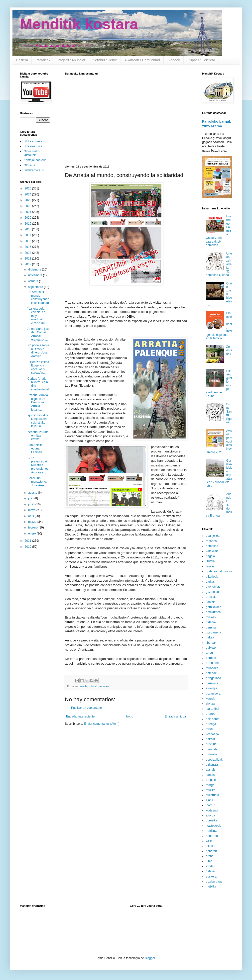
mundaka (212, 668)
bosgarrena (213, 632)
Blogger (150, 958)
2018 (28, 229)
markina (211, 831)
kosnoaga (212, 734)
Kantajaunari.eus (35, 160)
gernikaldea (214, 607)
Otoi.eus (29, 165)
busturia (211, 744)
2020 (28, 218)
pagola (210, 556)
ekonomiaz (213, 587)
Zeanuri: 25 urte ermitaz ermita (38, 436)
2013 (28, 259)
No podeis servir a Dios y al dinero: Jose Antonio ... (38, 351)
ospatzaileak (214, 760)
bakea (210, 637)
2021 (28, 212)
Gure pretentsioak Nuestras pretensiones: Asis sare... (38, 465)
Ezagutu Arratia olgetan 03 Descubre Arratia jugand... (38, 402)
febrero (33, 528)
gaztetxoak (213, 592)
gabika (210, 871)
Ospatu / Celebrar (201, 60)
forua (209, 729)
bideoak (211, 622)
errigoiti (211, 780)
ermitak (211, 597)
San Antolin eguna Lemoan (35, 449)
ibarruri (210, 805)
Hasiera (22, 60)
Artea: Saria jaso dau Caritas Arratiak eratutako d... (39, 334)
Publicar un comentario (86, 708)
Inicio (130, 716)
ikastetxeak (213, 826)
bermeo (211, 658)
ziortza (210, 704)
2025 (28, 188)
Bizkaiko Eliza (33, 146)
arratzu (210, 866)
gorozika (211, 820)
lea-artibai (212, 709)
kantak (210, 602)
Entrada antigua (175, 716)
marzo (33, 522)
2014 (28, 253)
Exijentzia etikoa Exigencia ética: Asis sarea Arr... (38, 367)
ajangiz (211, 770)
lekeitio (210, 846)
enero (32, 534)
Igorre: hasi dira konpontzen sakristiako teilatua (38, 421)
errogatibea (213, 678)
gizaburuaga (214, 882)
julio (31, 498)
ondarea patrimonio (219, 571)
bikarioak (212, 577)
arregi (210, 653)
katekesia (212, 551)
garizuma (212, 683)
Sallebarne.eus (34, 170)
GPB (209, 841)
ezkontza (212, 765)
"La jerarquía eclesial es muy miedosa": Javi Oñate (36, 316)
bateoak (211, 673)
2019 (28, 224)
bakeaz (211, 739)
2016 (28, 241)
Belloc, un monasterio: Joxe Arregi (37, 482)
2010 (28, 547)
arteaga (211, 724)
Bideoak (174, 60)
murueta (211, 754)
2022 (28, 206)
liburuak (211, 643)
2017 (28, 235)
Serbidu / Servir (105, 60)
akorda (210, 815)
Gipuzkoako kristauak (32, 153)
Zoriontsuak (229, 350)
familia (210, 566)
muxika (211, 790)
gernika (211, 627)
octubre (34, 281)
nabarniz (212, 851)
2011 (28, 541)
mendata (212, 749)
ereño (210, 856)
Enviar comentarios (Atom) (102, 724)
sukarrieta (212, 795)
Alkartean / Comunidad (142, 60)
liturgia (210, 561)
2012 (28, 264)
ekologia (211, 688)
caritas (210, 582)
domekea (212, 546)
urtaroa (211, 714)
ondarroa (212, 836)
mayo (32, 510)
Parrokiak (43, 60)
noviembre (36, 275)
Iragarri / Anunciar (71, 60)
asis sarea (213, 719)
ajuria (209, 800)
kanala (210, 775)
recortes (104, 686)
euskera (211, 877)
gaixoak (211, 648)
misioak (93, 686)
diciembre (35, 269)
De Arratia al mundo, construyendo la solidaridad (38, 297)
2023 (28, 200)
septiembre (36, 287)
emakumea (213, 612)
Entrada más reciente (80, 716)
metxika (211, 887)
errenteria (212, 663)
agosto (33, 493)
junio (32, 504)
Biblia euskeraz (34, 141)
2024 (28, 194)
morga (210, 785)
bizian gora (213, 694)
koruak (210, 699)
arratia (83, 686)
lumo (209, 861)
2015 (28, 247)
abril (31, 516)
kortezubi (212, 810)
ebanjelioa (213, 536)
